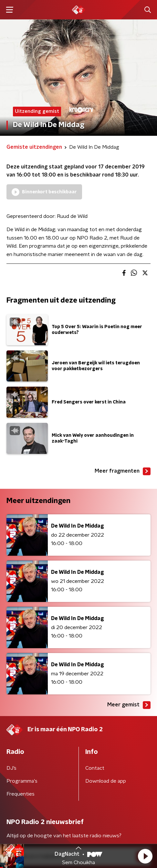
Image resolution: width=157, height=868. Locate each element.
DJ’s (11, 768)
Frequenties (21, 794)
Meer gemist (129, 705)
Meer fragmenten (123, 471)
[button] (145, 856)
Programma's (22, 781)
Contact (95, 768)
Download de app (106, 781)
